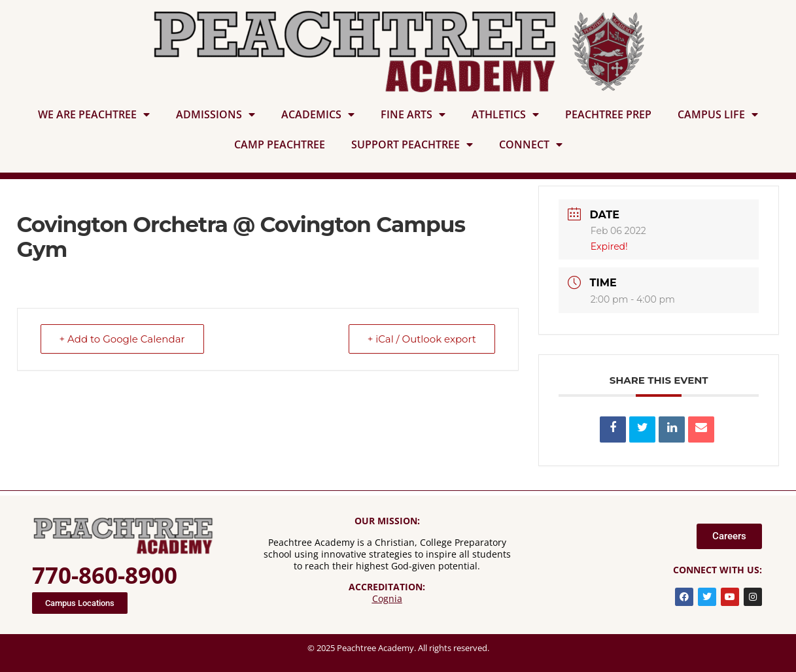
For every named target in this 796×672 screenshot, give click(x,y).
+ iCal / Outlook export (422, 339)
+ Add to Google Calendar (122, 339)
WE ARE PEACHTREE (94, 114)
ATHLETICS (505, 114)
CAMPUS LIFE (718, 114)
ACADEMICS (318, 114)
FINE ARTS (413, 114)
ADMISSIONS (216, 114)
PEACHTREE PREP (608, 114)
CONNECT (531, 144)
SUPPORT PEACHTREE (412, 144)
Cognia (387, 598)
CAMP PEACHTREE (280, 144)
